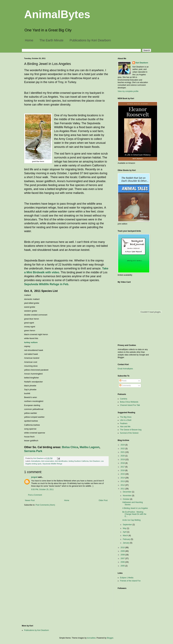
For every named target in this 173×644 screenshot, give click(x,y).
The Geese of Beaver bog (131, 430)
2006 (123, 562)
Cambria (124, 399)
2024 (123, 445)
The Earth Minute (51, 40)
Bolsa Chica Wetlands (129, 402)
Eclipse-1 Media (127, 578)
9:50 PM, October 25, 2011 (42, 489)
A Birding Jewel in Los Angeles (135, 508)
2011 (123, 489)
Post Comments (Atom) (45, 505)
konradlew (91, 638)
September (128, 525)
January (126, 543)
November (127, 496)
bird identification (61, 461)
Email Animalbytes (125, 369)
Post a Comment (35, 495)
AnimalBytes (57, 14)
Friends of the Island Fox (130, 581)
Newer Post (30, 500)
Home (29, 40)
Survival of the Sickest (129, 433)
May (125, 528)
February (127, 539)
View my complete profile (128, 91)
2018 (123, 463)
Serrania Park (33, 451)
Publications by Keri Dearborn (90, 40)
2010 (123, 548)
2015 (123, 474)
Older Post (103, 500)
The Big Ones (126, 417)
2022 (123, 449)
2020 (123, 456)
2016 (123, 470)
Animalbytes (36, 461)
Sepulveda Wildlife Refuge (52, 464)
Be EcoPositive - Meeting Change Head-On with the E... (134, 514)
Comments (125, 386)
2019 (123, 460)
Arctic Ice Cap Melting (131, 520)
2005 (123, 566)
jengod (34, 477)
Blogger (110, 638)
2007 (123, 558)
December (127, 492)
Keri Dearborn (95, 461)
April (125, 532)
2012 (123, 485)
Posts (123, 381)
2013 (123, 481)
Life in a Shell (126, 420)
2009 (123, 551)
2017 (123, 467)
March (126, 536)
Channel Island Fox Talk (130, 405)
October (126, 499)
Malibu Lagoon (90, 447)
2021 (123, 452)
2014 (123, 478)
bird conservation (48, 461)
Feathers (124, 423)
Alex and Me (125, 427)
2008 (123, 555)
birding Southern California (79, 461)
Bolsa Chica (70, 447)
